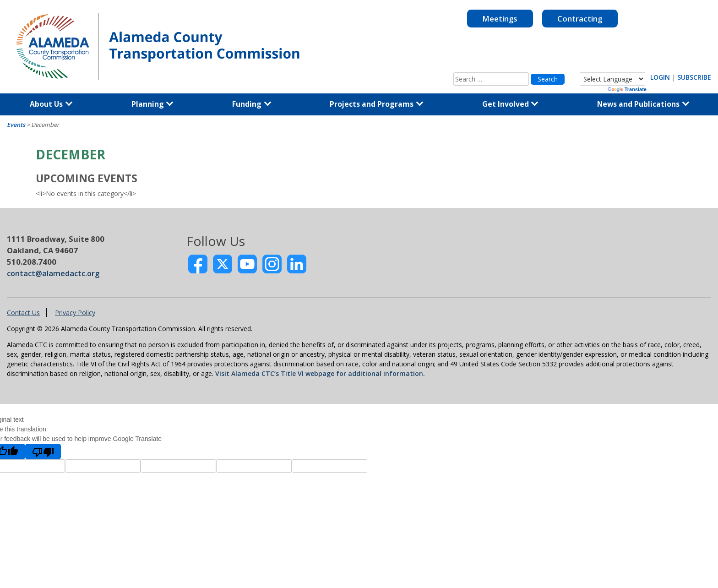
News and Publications (643, 104)
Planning (152, 104)
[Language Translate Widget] (612, 79)
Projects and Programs (376, 104)
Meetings (500, 19)
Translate (627, 89)
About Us (51, 104)
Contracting (580, 19)
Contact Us (23, 313)
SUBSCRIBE (694, 77)
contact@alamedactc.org (53, 273)
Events (16, 125)
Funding (252, 104)
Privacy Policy (75, 313)
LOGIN (660, 77)
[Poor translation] (43, 452)
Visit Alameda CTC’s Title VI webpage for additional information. (320, 373)
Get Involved (510, 104)
